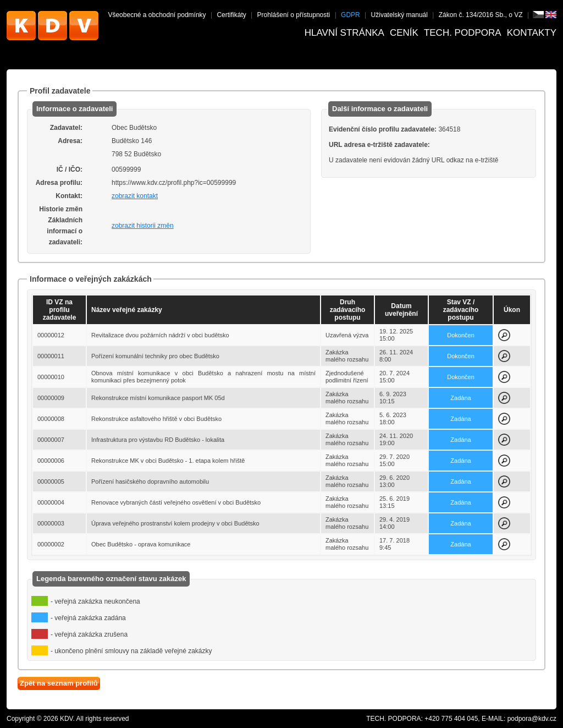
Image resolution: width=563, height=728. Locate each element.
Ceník (404, 33)
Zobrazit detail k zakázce (504, 335)
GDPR (351, 15)
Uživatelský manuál (399, 15)
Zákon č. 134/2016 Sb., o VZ (481, 15)
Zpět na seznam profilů (59, 683)
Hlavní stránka (344, 33)
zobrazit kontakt (135, 196)
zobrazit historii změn (143, 226)
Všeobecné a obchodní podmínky (157, 15)
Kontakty (532, 33)
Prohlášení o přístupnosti (294, 15)
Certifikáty (231, 15)
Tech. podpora (463, 33)
